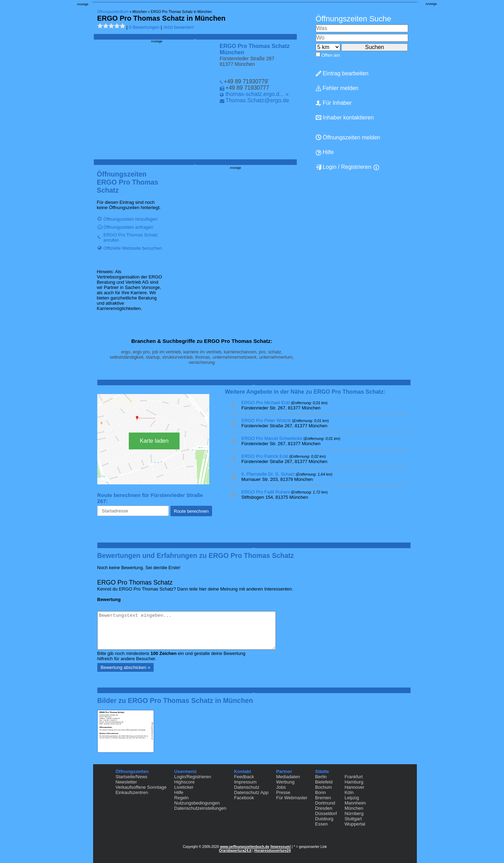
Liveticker (184, 787)
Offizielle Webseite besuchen (133, 248)
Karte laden (154, 441)
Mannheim (355, 803)
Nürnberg (354, 813)
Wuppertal (355, 824)
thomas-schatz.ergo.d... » (257, 94)
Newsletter (126, 782)
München (354, 808)
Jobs (281, 787)
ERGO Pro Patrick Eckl (265, 456)
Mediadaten (288, 777)
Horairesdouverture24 (273, 851)
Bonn (320, 792)
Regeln (181, 798)
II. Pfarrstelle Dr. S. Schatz (268, 474)
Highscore (185, 782)
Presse (283, 792)
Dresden (324, 808)
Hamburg (354, 782)
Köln (349, 792)
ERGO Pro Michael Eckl (266, 403)
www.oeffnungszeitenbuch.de (244, 847)
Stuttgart (353, 819)
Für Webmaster (292, 798)
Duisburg (324, 819)
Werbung (285, 782)
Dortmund (325, 803)
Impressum (245, 782)
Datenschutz (247, 787)
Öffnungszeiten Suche (353, 19)
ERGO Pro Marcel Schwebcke (272, 438)
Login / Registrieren (344, 167)
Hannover (354, 787)
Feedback (244, 777)
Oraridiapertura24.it (235, 851)
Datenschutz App (251, 792)
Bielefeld (324, 782)
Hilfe (325, 152)
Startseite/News (131, 777)
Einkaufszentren (132, 792)
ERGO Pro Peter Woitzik (266, 420)
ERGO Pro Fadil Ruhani (266, 492)
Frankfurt (353, 777)
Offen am (331, 55)
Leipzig (352, 798)
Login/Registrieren (193, 777)
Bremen (323, 798)
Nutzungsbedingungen (197, 803)
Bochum (323, 787)
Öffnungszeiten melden (348, 137)
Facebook (244, 798)
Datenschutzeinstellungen (200, 808)
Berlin (321, 777)
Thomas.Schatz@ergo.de (257, 100)
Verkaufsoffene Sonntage (141, 787)
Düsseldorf (326, 813)
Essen (321, 824)
